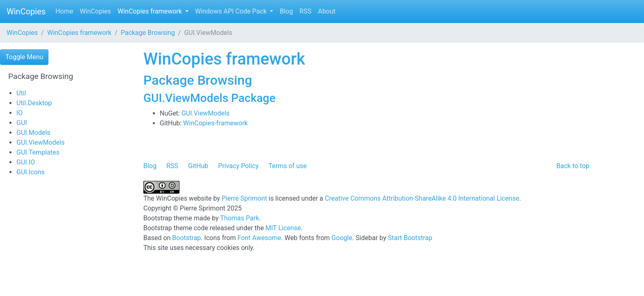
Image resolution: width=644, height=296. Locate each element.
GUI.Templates (38, 152)
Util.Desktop (34, 103)
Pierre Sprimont (245, 198)
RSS (305, 11)
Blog (286, 11)
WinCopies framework (151, 11)
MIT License (283, 228)
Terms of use (288, 166)
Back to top (573, 166)
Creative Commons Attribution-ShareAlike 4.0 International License (422, 198)
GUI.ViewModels (40, 142)
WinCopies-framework (215, 123)
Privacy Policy (238, 166)
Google (342, 238)
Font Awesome (259, 238)
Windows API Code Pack (232, 11)
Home (64, 11)
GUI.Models (33, 133)
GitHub (198, 166)
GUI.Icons (31, 172)
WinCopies (26, 12)
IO (20, 113)
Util (21, 93)
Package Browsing (148, 33)
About (327, 11)
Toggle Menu (24, 57)
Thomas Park (240, 218)
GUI (22, 123)
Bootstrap (186, 238)
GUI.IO (26, 162)
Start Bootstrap (410, 238)
